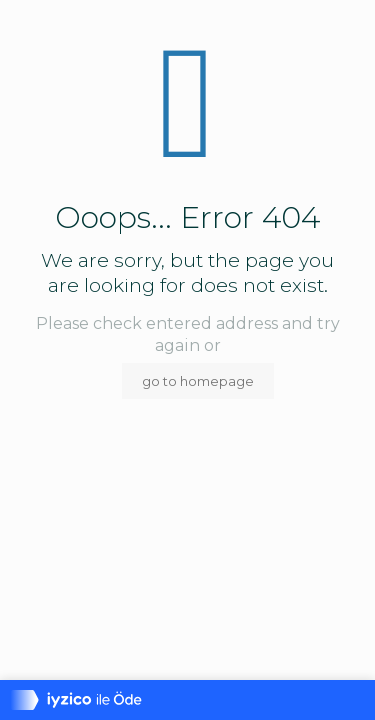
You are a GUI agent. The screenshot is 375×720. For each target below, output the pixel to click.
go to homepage (198, 381)
